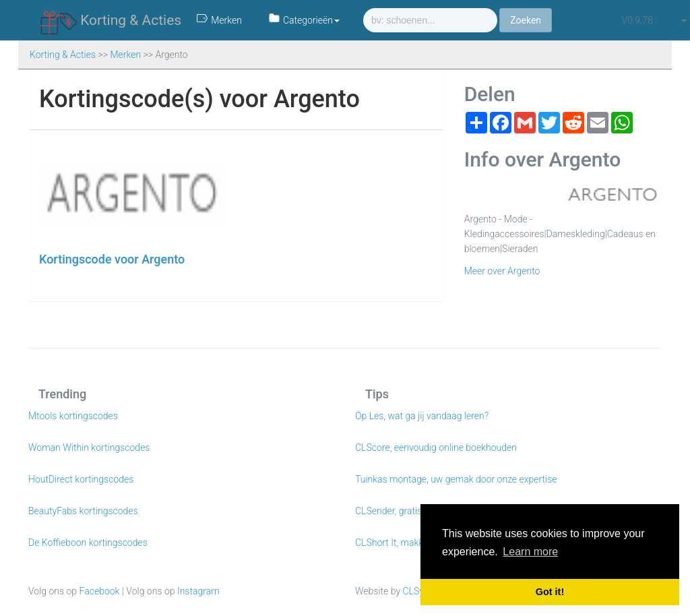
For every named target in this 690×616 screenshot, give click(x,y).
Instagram (198, 591)
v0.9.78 (637, 20)
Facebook (100, 591)
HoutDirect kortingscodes (81, 479)
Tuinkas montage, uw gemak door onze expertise (456, 479)
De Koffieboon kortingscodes (88, 543)
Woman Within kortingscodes (89, 448)
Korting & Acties (111, 21)
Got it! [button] (550, 592)
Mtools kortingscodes (73, 416)
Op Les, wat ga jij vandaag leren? (422, 416)
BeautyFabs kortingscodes (83, 511)
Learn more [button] (530, 552)
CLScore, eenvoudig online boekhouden (436, 448)
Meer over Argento (502, 271)
